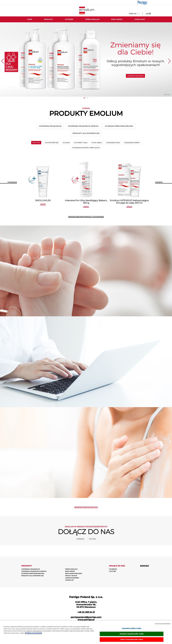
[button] (84, 98)
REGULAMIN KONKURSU (74, 573)
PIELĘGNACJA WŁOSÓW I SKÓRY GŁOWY (86, 148)
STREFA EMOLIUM (71, 569)
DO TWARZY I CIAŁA (81, 143)
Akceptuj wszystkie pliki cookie (132, 634)
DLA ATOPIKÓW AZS (52, 143)
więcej (43, 204)
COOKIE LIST (69, 580)
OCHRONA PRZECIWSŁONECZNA (119, 126)
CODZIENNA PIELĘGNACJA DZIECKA (83, 126)
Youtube (92, 539)
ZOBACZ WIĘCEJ (111, 375)
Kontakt (145, 566)
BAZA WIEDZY (70, 571)
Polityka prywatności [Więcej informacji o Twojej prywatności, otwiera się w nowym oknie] (33, 633)
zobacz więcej (111, 279)
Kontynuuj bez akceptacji (163, 624)
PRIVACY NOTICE (71, 576)
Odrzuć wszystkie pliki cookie (132, 639)
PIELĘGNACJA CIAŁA (113, 143)
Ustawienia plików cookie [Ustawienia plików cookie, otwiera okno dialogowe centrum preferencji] (132, 628)
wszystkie (36, 143)
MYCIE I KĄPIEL (97, 143)
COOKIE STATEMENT (72, 578)
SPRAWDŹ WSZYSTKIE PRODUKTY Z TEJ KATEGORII (86, 217)
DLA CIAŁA (66, 143)
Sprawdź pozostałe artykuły (86, 507)
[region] (86, 632)
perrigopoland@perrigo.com (86, 617)
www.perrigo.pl (86, 620)
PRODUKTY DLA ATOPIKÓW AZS (86, 133)
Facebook (80, 539)
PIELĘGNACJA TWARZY (132, 143)
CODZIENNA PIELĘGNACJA (50, 126)
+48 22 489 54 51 (86, 612)
